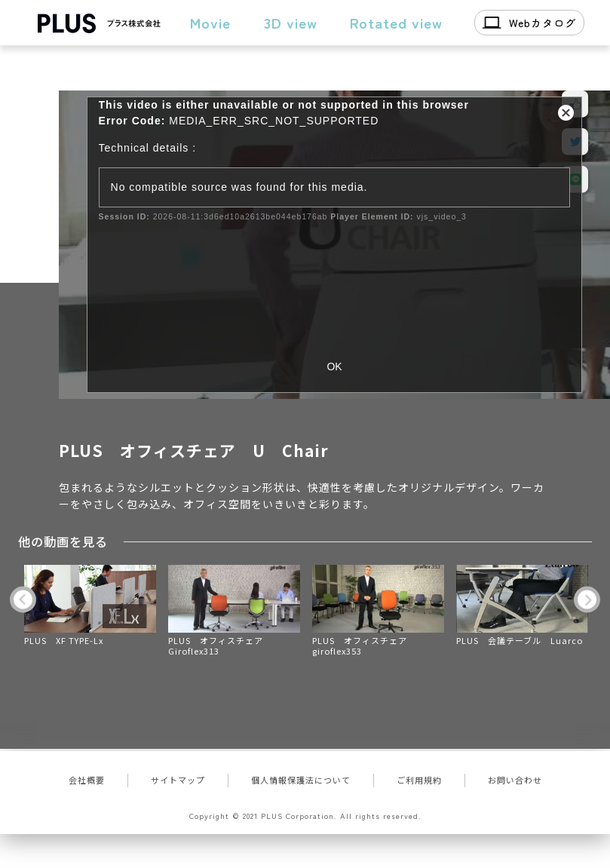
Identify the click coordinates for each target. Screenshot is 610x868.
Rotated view (396, 22)
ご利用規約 (419, 780)
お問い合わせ (515, 780)
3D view (291, 22)
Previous (23, 599)
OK (334, 367)
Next (587, 599)
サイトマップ (178, 780)
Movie (210, 22)
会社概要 (87, 780)
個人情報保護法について (301, 780)
